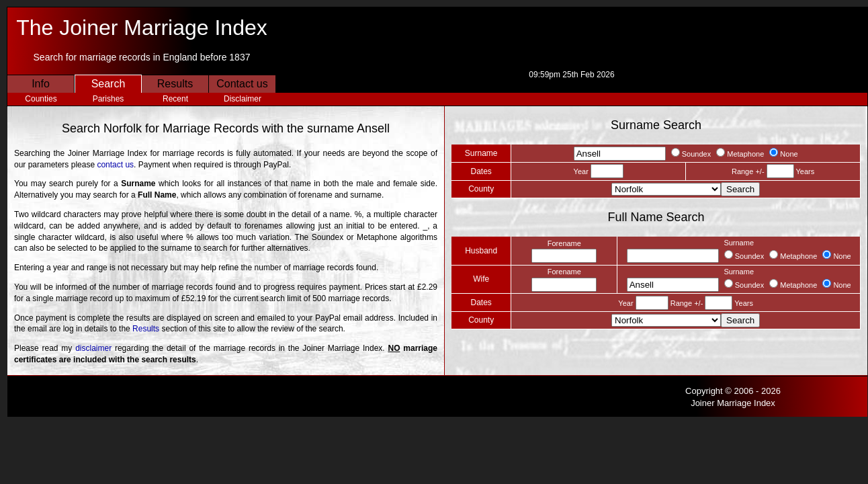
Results (175, 84)
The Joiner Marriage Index (142, 28)
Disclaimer (243, 99)
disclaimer (93, 348)
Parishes (108, 99)
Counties (41, 99)
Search (108, 84)
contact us (115, 165)
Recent (175, 99)
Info (41, 84)
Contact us (242, 84)
